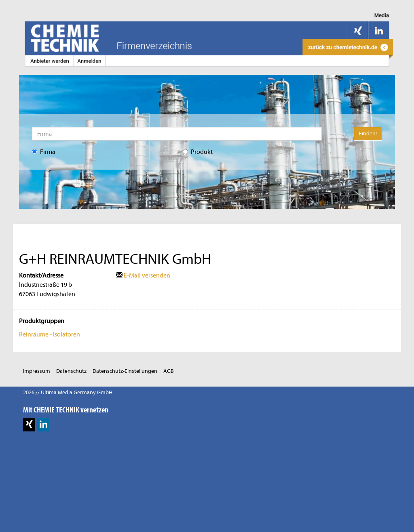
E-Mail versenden (143, 275)
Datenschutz (71, 371)
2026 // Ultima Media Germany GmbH (68, 392)
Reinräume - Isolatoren (50, 334)
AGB (169, 371)
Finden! (368, 134)
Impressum (37, 371)
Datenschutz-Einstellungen (125, 371)
